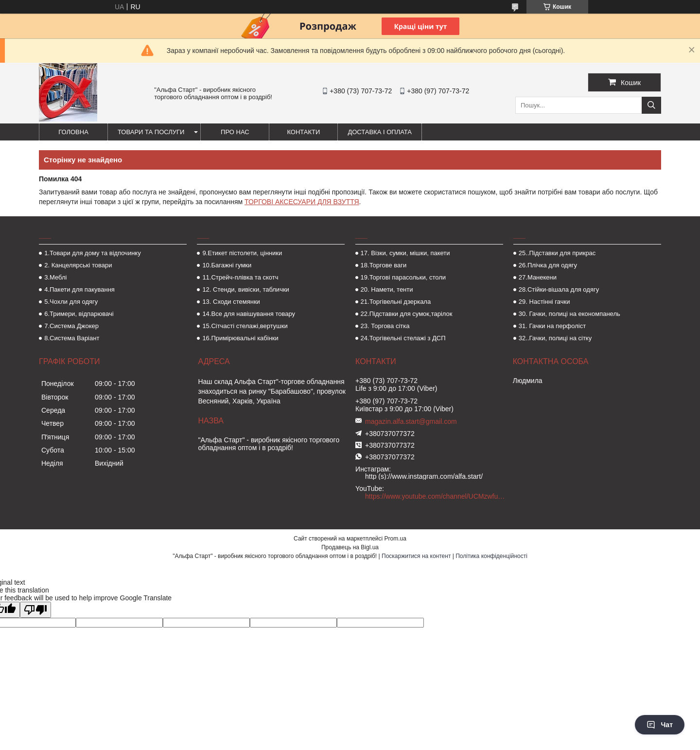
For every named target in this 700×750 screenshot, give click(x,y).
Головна (73, 132)
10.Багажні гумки (227, 265)
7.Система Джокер (71, 326)
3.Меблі (55, 277)
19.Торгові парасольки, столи (403, 277)
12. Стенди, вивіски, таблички (245, 289)
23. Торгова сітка (385, 326)
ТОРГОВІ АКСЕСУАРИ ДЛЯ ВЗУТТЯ (302, 202)
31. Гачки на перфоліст (552, 326)
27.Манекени (538, 277)
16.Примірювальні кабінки (240, 338)
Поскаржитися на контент (416, 556)
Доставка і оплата (380, 132)
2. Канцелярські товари (78, 265)
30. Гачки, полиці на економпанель (569, 314)
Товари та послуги (151, 132)
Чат (660, 725)
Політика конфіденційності (491, 556)
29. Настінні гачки (544, 302)
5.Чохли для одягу (71, 302)
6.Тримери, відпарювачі (79, 314)
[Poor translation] (35, 610)
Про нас (235, 132)
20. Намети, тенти (387, 289)
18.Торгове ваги (384, 265)
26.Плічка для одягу (548, 265)
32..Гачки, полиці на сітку (555, 338)
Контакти (303, 132)
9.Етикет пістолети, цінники (242, 253)
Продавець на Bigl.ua (350, 547)
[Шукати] (651, 105)
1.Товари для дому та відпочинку (93, 253)
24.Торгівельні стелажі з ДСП (403, 338)
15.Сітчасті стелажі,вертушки (245, 326)
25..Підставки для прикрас (557, 253)
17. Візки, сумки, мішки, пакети (405, 253)
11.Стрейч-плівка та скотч (240, 277)
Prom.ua (395, 539)
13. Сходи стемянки (231, 302)
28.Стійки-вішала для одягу (559, 289)
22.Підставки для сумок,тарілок (407, 314)
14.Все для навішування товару (249, 314)
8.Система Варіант (72, 338)
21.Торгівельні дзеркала (396, 302)
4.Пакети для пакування (79, 289)
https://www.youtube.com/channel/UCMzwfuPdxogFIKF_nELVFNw (435, 496)
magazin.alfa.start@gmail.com (411, 421)
